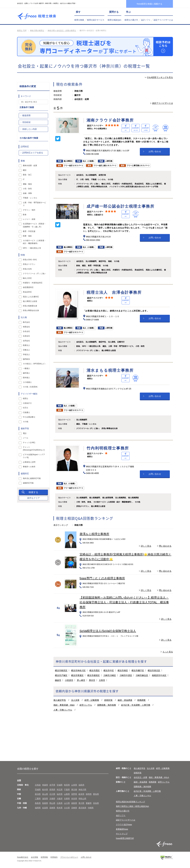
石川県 (52, 794)
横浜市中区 (109, 670)
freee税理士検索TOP (125, 838)
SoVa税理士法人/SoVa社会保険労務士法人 (108, 631)
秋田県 (67, 785)
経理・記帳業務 (92, 700)
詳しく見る (146, 546)
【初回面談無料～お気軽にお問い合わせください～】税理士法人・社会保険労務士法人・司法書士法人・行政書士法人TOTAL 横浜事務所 (124, 602)
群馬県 (52, 790)
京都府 (52, 799)
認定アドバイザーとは (163, 20)
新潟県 (38, 794)
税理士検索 (79, 20)
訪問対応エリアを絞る (33, 153)
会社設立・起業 (140, 777)
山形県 (74, 785)
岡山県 (52, 803)
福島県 (81, 785)
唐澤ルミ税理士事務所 (94, 534)
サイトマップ (122, 834)
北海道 (38, 785)
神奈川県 (82, 790)
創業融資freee (122, 829)
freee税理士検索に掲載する (150, 4)
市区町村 (26, 122)
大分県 (67, 808)
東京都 (74, 790)
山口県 (67, 803)
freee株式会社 (23, 857)
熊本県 (60, 808)
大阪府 (60, 799)
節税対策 (108, 700)
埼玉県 (60, 790)
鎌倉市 (58, 680)
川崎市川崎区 (110, 675)
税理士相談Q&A (114, 20)
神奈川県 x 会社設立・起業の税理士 (62, 31)
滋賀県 (45, 799)
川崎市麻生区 (142, 675)
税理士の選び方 (131, 20)
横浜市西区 (95, 670)
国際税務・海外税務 (107, 705)
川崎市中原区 (126, 675)
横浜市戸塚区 (61, 675)
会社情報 (34, 857)
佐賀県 (45, 808)
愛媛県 (89, 803)
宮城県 (60, 785)
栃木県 (45, 790)
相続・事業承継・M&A (64, 705)
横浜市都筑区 (94, 675)
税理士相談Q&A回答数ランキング (130, 802)
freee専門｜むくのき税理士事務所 (102, 578)
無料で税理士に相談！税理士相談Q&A (132, 806)
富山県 (45, 794)
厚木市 (92, 680)
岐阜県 (81, 794)
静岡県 (89, 794)
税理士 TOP (22, 31)
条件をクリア (33, 498)
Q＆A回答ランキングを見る (160, 77)
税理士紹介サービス (96, 20)
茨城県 (38, 790)
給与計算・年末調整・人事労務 (136, 705)
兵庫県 (67, 799)
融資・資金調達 (125, 700)
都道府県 (26, 115)
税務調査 (141, 700)
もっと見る (168, 652)
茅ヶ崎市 (81, 680)
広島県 (60, 803)
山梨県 (67, 794)
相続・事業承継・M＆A (159, 777)
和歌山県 (82, 799)
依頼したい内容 (30, 129)
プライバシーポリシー (69, 857)
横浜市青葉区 (77, 675)
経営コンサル (86, 705)
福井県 (60, 794)
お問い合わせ (155, 151)
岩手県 (52, 785)
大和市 (102, 680)
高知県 (96, 803)
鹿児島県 (82, 808)
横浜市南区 (123, 670)
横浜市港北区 (154, 670)
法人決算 (75, 700)
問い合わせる (165, 546)
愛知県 (96, 794)
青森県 (45, 785)
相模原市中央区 (159, 675)
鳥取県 (38, 803)
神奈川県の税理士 (37, 31)
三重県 (38, 799)
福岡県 (38, 808)
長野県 (74, 794)
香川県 (81, 803)
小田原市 (69, 680)
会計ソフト (146, 20)
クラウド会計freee (124, 825)
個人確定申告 (60, 700)
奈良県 (74, 799)
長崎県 (52, 808)
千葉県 (67, 790)
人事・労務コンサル (63, 710)
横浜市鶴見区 (61, 670)
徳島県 (74, 803)
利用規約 (54, 857)
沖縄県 (91, 808)
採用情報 (44, 857)
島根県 (45, 803)
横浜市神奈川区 (78, 670)
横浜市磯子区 (138, 670)
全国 (19, 780)
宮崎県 (74, 808)
